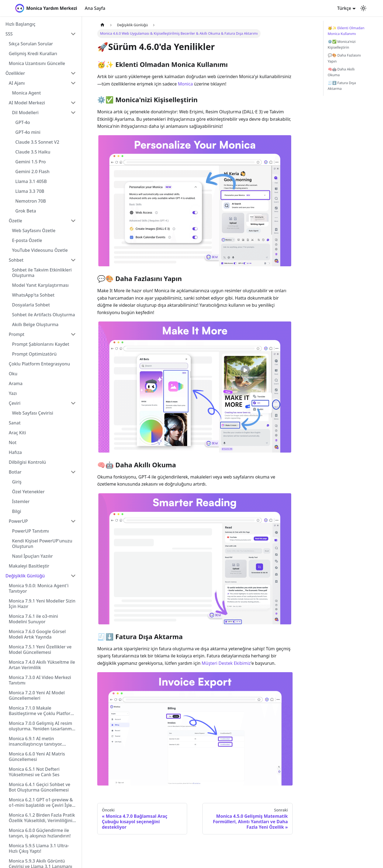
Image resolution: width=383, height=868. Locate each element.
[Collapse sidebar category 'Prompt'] (73, 334)
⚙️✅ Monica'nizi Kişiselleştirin (342, 44)
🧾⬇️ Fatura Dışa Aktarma (342, 86)
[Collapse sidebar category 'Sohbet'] (73, 260)
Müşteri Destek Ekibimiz (226, 663)
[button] (41, 34)
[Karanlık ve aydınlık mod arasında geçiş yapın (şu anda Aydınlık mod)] (363, 8)
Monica (185, 84)
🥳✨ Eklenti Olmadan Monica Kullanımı (346, 31)
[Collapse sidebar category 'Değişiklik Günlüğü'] (73, 576)
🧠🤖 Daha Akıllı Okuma (341, 72)
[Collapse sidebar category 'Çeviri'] (73, 403)
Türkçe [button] (344, 8)
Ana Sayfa (95, 8)
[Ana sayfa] (102, 25)
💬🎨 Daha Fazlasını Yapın (344, 58)
